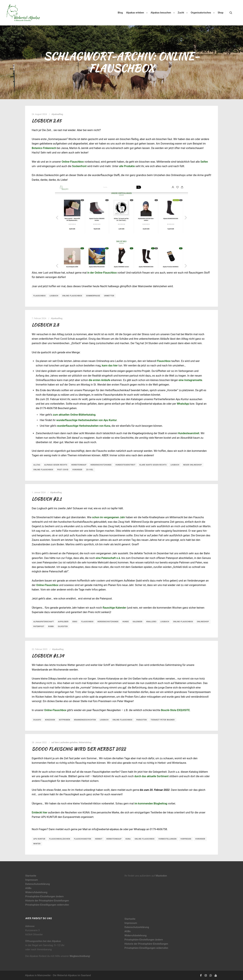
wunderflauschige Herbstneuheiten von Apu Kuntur (87, 420)
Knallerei (152, 622)
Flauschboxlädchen (60, 839)
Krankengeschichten (85, 720)
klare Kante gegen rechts (153, 465)
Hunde (126, 622)
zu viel (90, 470)
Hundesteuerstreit (189, 433)
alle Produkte (127, 166)
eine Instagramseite (190, 380)
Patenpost (39, 626)
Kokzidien (50, 720)
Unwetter (109, 296)
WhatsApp (183, 404)
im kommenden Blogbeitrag (151, 804)
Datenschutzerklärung (37, 884)
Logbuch (54, 296)
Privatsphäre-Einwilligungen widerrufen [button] (47, 905)
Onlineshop (203, 622)
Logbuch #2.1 (47, 499)
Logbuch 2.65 (47, 121)
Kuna (128, 839)
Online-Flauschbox (73, 162)
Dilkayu (37, 720)
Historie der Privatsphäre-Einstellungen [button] (47, 901)
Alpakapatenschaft (44, 622)
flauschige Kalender (114, 608)
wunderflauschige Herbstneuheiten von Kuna (84, 426)
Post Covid (63, 470)
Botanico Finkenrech (44, 148)
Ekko (75, 622)
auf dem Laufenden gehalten (65, 742)
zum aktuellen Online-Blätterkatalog (74, 415)
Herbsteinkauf (79, 465)
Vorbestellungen (168, 839)
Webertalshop (85, 742)
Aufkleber (63, 622)
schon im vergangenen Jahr (109, 517)
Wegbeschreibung (80, 956)
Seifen (204, 162)
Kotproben (65, 720)
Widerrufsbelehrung (36, 892)
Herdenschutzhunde (101, 465)
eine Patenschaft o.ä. (108, 558)
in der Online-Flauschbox (102, 273)
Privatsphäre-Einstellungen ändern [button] (44, 896)
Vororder (77, 470)
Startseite (31, 876)
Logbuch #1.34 (48, 656)
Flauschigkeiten (83, 839)
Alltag (37, 465)
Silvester (63, 626)
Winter (37, 844)
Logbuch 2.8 (45, 325)
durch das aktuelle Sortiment (151, 776)
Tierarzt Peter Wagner (163, 720)
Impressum (32, 880)
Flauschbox (40, 296)
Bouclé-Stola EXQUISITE (175, 710)
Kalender (138, 622)
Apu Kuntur (39, 839)
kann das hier (110, 366)
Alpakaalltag (57, 114)
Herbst (99, 839)
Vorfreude (186, 839)
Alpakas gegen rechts (56, 465)
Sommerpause (93, 296)
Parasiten (142, 720)
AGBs (28, 888)
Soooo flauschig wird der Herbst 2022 (79, 749)
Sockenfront (79, 166)
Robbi (51, 626)
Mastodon (161, 876)
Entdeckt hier (40, 812)
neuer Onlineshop (193, 465)
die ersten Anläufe (99, 380)
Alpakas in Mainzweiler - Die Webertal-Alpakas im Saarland (58, 975)
